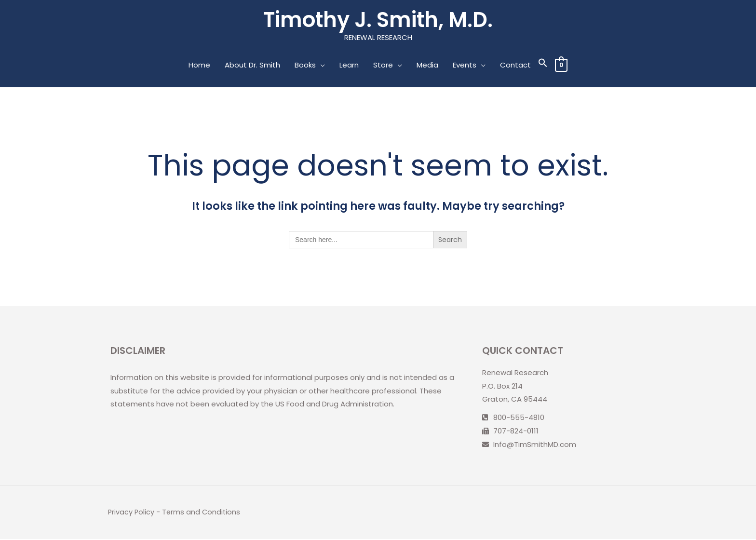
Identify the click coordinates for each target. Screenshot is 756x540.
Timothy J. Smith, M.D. (378, 20)
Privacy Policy (132, 513)
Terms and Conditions (203, 513)
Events (464, 66)
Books (305, 66)
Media (427, 66)
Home (199, 66)
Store (383, 66)
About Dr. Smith (252, 66)
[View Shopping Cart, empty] (561, 66)
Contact (515, 66)
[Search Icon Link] (542, 66)
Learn (349, 66)
